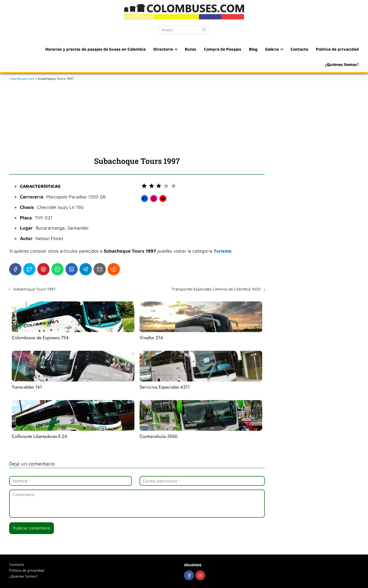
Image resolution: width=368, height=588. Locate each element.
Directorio (163, 49)
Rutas (191, 49)
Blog (253, 49)
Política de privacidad (337, 49)
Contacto (299, 49)
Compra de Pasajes (223, 49)
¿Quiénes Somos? (342, 64)
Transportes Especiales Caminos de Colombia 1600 (216, 289)
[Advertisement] (137, 118)
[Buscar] (204, 30)
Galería (272, 49)
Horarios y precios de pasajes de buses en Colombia (95, 49)
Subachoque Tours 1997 (34, 289)
